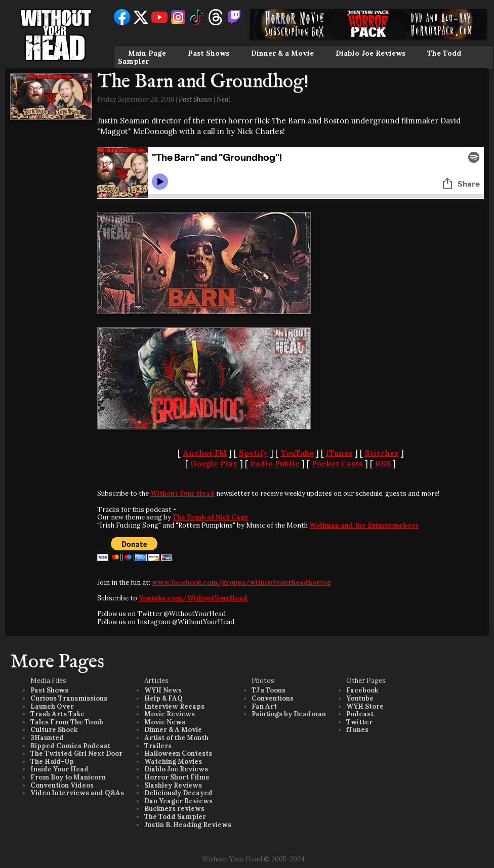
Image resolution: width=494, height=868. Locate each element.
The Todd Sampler (175, 817)
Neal (223, 99)
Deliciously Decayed (178, 793)
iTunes (339, 453)
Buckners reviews (174, 809)
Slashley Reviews (173, 785)
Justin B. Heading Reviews (188, 825)
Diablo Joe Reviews (370, 53)
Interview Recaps (174, 706)
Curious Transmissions (69, 698)
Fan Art (264, 706)
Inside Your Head (59, 769)
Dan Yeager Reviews (178, 801)
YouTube (297, 453)
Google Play (214, 464)
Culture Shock (54, 730)
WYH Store (365, 706)
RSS (383, 464)
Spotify (254, 453)
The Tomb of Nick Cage (211, 517)
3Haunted (47, 738)
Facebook (362, 690)
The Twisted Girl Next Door (76, 753)
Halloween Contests (178, 753)
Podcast (360, 714)
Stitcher (382, 453)
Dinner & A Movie (173, 730)
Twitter (359, 722)
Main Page (147, 53)
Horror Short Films (177, 777)
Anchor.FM (205, 453)
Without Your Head (182, 493)
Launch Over (52, 706)
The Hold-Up (52, 762)
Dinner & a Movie (282, 53)
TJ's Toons (269, 690)
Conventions (273, 698)
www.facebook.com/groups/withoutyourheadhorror (241, 582)
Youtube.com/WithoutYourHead (193, 598)
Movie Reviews (170, 714)
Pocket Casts (337, 464)
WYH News (163, 690)
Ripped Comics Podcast (70, 746)
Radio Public (275, 464)
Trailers (158, 746)
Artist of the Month (176, 738)
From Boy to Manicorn (68, 777)
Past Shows (209, 53)
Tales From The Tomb (67, 722)
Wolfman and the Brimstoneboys (364, 525)
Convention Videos (62, 785)
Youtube (360, 698)
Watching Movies (173, 762)
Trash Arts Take (57, 714)
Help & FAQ (163, 698)
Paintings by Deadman (289, 714)
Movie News (165, 722)
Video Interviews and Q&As (77, 793)
